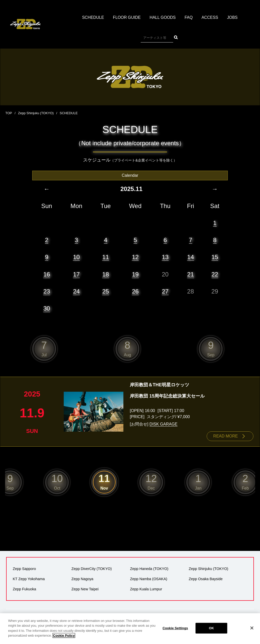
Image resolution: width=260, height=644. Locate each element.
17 (76, 274)
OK (212, 630)
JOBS (233, 18)
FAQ (189, 18)
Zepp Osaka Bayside (206, 579)
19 (135, 274)
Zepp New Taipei (85, 589)
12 (135, 257)
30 (47, 308)
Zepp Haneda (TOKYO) (149, 568)
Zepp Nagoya (82, 579)
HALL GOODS (163, 18)
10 (76, 257)
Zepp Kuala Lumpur (146, 589)
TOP (9, 113)
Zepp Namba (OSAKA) (149, 579)
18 (105, 274)
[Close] (252, 631)
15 (215, 257)
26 (135, 291)
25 (105, 291)
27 (165, 291)
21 (191, 274)
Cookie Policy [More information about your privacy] (64, 638)
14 (191, 257)
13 (165, 257)
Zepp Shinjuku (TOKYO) (36, 113)
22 (215, 274)
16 (47, 274)
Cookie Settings (175, 630)
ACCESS (210, 18)
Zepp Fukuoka (24, 589)
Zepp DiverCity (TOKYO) (92, 568)
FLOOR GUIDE (127, 18)
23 (47, 291)
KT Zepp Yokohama (29, 579)
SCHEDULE (93, 18)
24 (76, 291)
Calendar (130, 175)
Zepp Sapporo (24, 568)
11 (105, 257)
